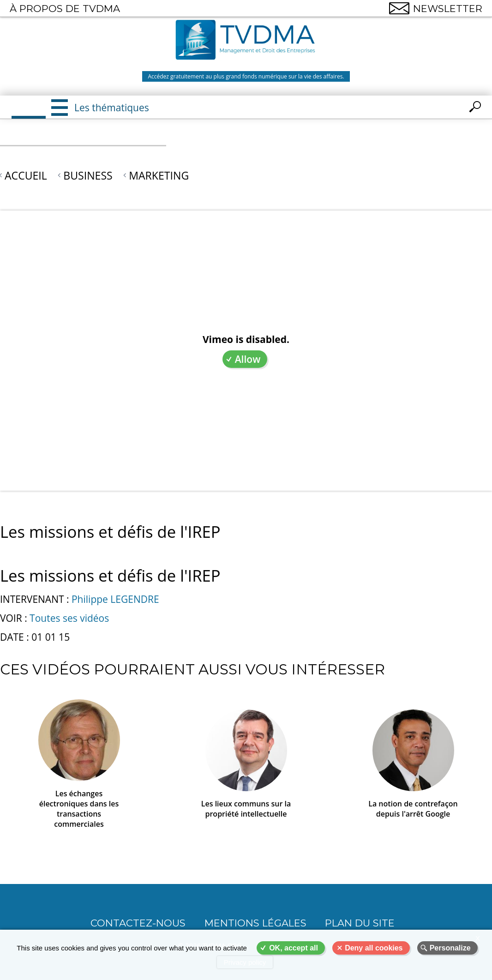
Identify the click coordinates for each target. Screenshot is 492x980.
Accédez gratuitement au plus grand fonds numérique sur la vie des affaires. (246, 76)
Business (88, 175)
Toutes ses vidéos (69, 618)
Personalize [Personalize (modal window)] (450, 948)
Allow (248, 359)
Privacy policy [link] (245, 962)
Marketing (159, 175)
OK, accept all (294, 948)
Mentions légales (255, 923)
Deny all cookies (374, 948)
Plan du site (360, 923)
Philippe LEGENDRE (115, 599)
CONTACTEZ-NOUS (138, 923)
